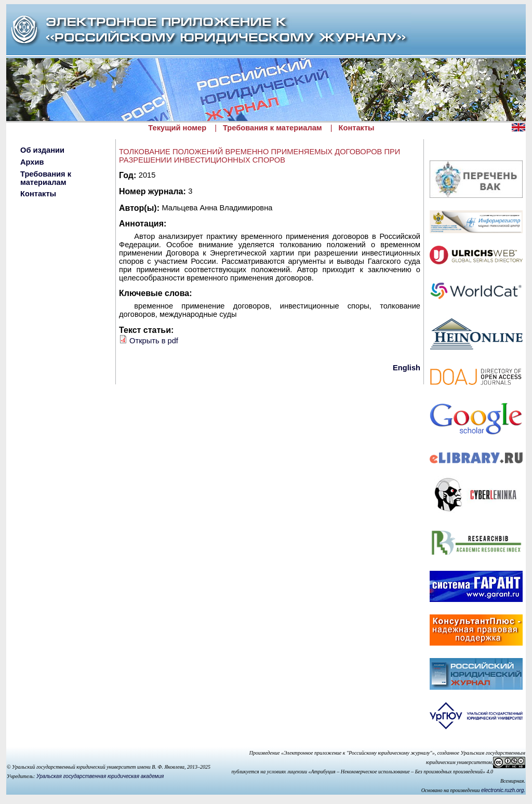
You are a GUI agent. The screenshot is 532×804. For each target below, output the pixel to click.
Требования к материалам (272, 128)
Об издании (42, 150)
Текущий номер (177, 128)
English (407, 368)
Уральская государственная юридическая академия (100, 776)
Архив (32, 162)
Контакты (357, 128)
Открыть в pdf (154, 341)
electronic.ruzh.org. (503, 790)
